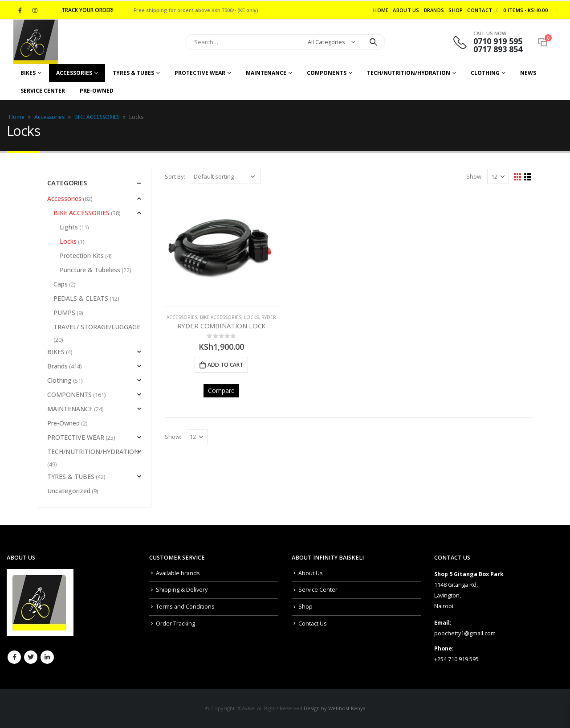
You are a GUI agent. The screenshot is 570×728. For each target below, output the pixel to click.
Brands (434, 10)
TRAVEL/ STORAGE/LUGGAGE (97, 327)
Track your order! (88, 10)
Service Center (43, 91)
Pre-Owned (97, 91)
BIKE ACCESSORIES (97, 117)
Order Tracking (175, 624)
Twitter (31, 657)
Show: (474, 176)
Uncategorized (69, 491)
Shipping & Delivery (182, 590)
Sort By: (175, 176)
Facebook (14, 657)
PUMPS (64, 313)
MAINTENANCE (266, 73)
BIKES (28, 73)
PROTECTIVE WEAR (200, 73)
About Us (406, 10)
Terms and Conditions (185, 607)
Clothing (59, 380)
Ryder (269, 317)
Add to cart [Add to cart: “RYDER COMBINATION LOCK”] (225, 365)
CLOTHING (485, 73)
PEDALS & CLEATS (81, 298)
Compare (221, 391)
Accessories (74, 73)
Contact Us (313, 624)
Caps (61, 284)
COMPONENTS (327, 73)
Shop (456, 10)
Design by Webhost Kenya (335, 708)
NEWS (528, 73)
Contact (480, 10)
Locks (251, 317)
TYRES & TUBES (133, 73)
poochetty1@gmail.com (465, 633)
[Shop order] (225, 176)
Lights (69, 227)
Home (381, 10)
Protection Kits (82, 256)
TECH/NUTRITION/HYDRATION (409, 73)
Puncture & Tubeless (90, 270)
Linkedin (47, 657)
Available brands (178, 573)
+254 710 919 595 (456, 659)
